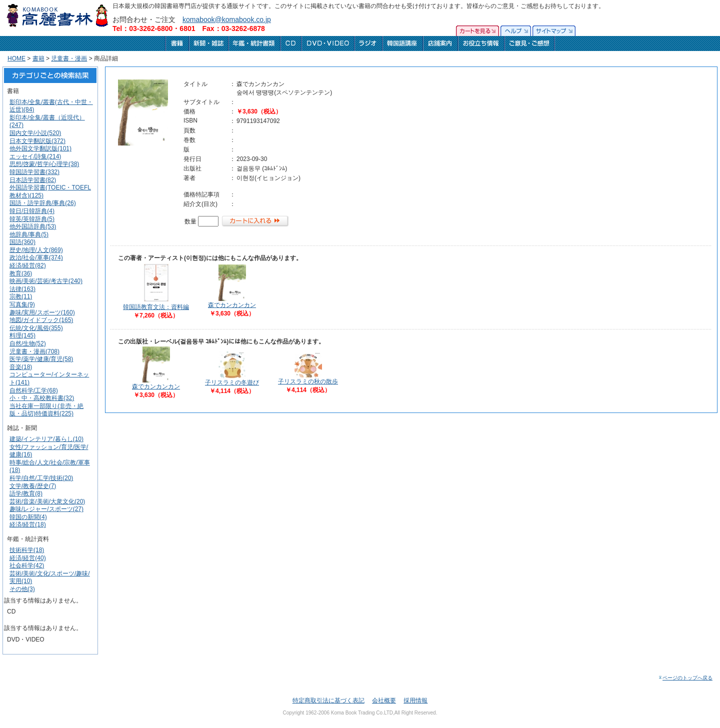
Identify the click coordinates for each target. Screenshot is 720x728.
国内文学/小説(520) (35, 133)
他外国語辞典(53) (33, 226)
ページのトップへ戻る (685, 678)
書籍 (38, 58)
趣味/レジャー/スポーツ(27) (46, 509)
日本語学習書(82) (33, 180)
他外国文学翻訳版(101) (40, 148)
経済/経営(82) (28, 265)
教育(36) (21, 273)
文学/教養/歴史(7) (33, 486)
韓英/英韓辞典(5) (32, 219)
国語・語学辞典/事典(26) (43, 203)
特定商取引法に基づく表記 (328, 700)
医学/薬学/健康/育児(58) (41, 359)
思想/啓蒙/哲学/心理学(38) (44, 164)
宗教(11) (21, 296)
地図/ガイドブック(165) (41, 320)
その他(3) (22, 589)
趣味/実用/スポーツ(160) (42, 312)
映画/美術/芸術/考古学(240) (46, 281)
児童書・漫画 (69, 58)
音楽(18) (21, 367)
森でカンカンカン (232, 305)
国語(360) (22, 242)
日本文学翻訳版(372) (37, 141)
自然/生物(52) (28, 343)
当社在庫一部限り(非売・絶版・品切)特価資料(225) (46, 410)
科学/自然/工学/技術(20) (41, 478)
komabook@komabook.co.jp (227, 19)
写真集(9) (22, 304)
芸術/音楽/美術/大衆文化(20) (47, 501)
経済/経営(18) (28, 524)
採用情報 (415, 700)
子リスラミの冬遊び (232, 382)
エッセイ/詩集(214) (35, 156)
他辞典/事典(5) (29, 234)
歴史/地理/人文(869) (36, 250)
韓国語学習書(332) (34, 172)
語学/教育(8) (26, 493)
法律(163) (22, 289)
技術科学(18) (27, 550)
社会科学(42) (27, 565)
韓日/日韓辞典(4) (32, 211)
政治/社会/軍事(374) (36, 257)
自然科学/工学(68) (34, 390)
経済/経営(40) (28, 558)
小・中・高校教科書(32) (42, 398)
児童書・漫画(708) (34, 351)
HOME (16, 58)
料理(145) (22, 335)
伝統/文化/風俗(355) (36, 328)
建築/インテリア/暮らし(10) (46, 439)
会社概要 (384, 700)
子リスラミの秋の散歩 (308, 381)
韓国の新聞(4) (28, 517)
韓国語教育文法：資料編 (156, 307)
